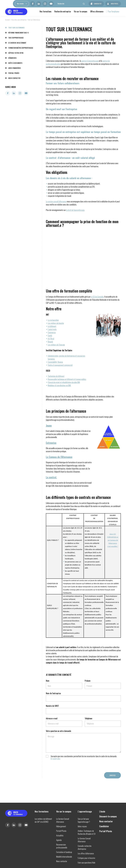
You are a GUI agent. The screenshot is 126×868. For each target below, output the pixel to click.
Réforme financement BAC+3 (19, 33)
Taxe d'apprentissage (16, 38)
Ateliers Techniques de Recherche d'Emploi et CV (87, 832)
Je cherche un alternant (17, 43)
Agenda (59, 840)
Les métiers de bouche (56, 323)
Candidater (98, 4)
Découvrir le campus (108, 816)
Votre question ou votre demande (58, 731)
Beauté (50, 342)
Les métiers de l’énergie (56, 345)
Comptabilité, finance (55, 362)
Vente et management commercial (60, 365)
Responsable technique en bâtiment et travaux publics (67, 379)
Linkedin (39, 4)
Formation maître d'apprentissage (21, 48)
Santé (50, 335)
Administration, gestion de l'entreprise (61, 356)
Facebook (33, 4)
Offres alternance (97, 11)
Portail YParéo (14, 73)
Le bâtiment (52, 326)
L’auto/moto (52, 329)
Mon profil (115, 4)
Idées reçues (82, 826)
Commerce (52, 332)
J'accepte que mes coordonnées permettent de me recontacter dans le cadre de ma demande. (84, 757)
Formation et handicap (64, 852)
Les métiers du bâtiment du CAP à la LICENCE (43, 820)
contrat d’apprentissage (90, 61)
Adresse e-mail (52, 718)
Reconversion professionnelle (62, 846)
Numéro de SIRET (52, 706)
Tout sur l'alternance (16, 28)
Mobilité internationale (64, 857)
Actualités (60, 835)
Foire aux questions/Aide (87, 863)
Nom (48, 681)
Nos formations (46, 11)
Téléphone (88, 718)
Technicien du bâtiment (56, 376)
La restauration (53, 320)
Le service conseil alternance (56, 201)
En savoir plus (55, 759)
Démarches (12, 58)
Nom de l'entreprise (53, 693)
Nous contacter (14, 78)
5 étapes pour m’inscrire (86, 858)
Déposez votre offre (16, 53)
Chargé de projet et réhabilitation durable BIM (64, 382)
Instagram (45, 4)
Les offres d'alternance (86, 853)
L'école (102, 811)
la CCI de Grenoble (97, 297)
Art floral (51, 339)
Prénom (88, 681)
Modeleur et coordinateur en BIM (59, 385)
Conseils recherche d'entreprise (85, 847)
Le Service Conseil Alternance (63, 820)
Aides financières (15, 68)
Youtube (51, 4)
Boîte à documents (15, 63)
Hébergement (61, 826)
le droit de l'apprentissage (75, 210)
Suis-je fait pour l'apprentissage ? (84, 820)
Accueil (7, 20)
